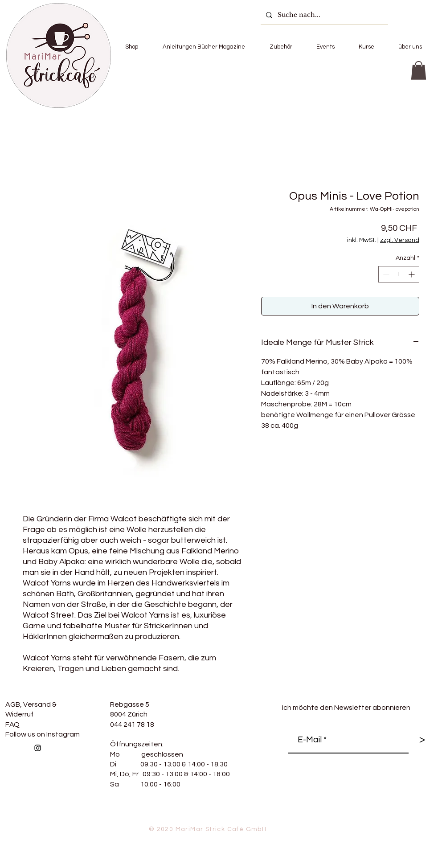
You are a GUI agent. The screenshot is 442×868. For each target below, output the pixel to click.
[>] (422, 740)
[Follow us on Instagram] (38, 748)
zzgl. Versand (400, 240)
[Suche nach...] (323, 15)
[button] (131, 47)
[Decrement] (385, 274)
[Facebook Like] (105, 767)
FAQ (12, 725)
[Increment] (412, 274)
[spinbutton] (399, 274)
